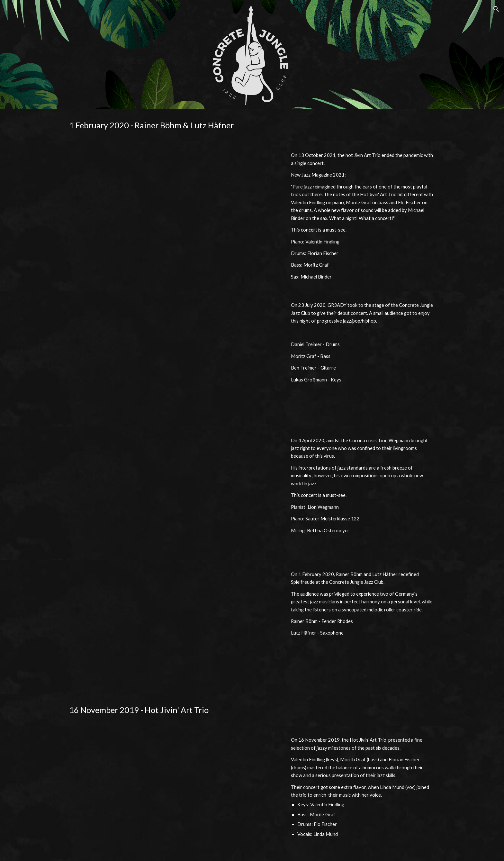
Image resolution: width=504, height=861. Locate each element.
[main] (252, 125)
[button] (496, 9)
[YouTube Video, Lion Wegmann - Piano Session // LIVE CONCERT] (173, 493)
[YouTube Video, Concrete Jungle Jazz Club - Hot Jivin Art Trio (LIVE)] (173, 793)
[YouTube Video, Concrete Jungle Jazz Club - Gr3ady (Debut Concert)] (173, 359)
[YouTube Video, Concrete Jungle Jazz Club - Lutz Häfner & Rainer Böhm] (173, 627)
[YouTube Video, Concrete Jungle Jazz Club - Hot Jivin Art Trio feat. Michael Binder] (173, 208)
